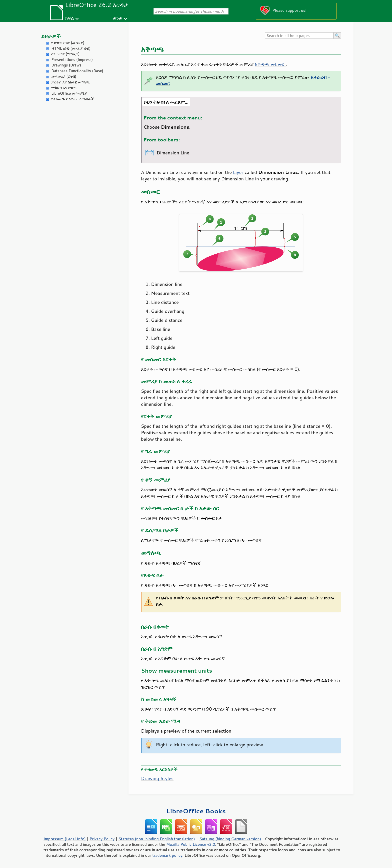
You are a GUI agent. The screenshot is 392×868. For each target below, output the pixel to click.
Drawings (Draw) (66, 65)
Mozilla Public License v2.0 (191, 844)
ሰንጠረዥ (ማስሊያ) (65, 54)
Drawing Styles (157, 778)
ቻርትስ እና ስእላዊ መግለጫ (70, 82)
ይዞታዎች (51, 36)
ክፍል (70, 18)
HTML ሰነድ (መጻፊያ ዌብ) (71, 48)
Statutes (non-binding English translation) (156, 839)
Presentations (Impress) (72, 60)
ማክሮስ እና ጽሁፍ (64, 88)
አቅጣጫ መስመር (270, 64)
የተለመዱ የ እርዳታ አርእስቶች (73, 99)
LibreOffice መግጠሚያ (69, 93)
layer (238, 172)
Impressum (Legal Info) (65, 839)
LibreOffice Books (196, 811)
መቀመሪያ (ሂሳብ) (64, 76)
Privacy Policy (102, 839)
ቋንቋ (118, 18)
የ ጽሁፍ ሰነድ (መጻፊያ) (68, 43)
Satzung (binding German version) (230, 839)
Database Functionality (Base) (77, 71)
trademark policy (167, 855)
